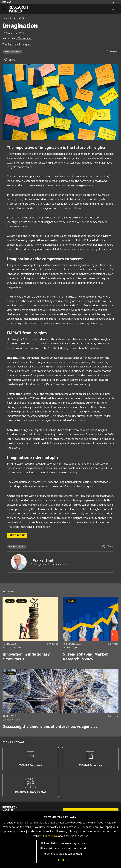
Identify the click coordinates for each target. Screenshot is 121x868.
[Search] (113, 9)
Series (10, 601)
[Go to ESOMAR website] (7, 2)
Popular (22, 601)
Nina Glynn (72, 648)
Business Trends (13, 52)
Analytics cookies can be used (65, 854)
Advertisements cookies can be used (65, 849)
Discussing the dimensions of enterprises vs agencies (50, 727)
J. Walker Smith (43, 560)
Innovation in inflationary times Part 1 (26, 657)
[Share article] (9, 60)
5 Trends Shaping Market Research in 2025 (85, 657)
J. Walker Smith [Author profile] (24, 38)
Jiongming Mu (13, 648)
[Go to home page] (18, 9)
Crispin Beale (13, 720)
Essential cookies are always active (65, 843)
